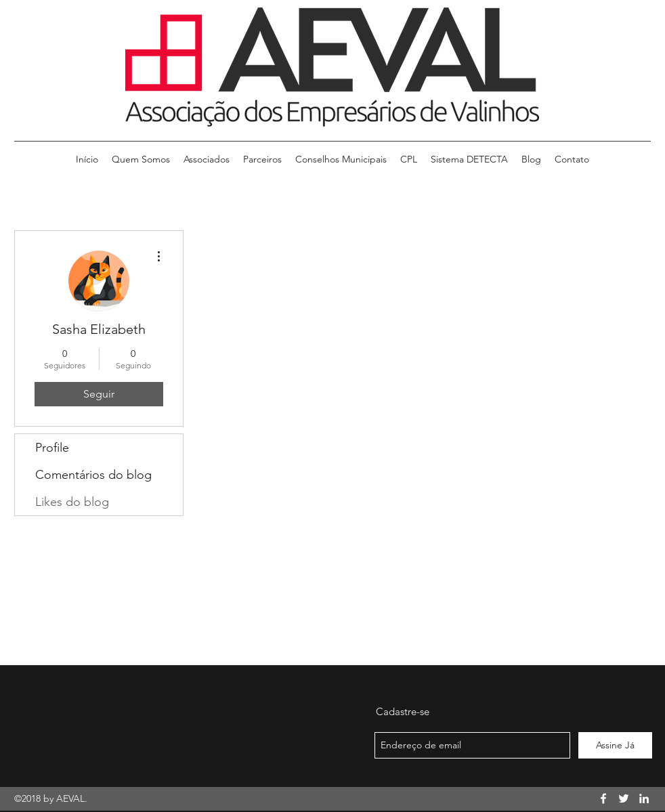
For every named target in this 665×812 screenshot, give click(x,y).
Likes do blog (72, 502)
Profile (52, 448)
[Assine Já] (615, 745)
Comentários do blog (93, 475)
